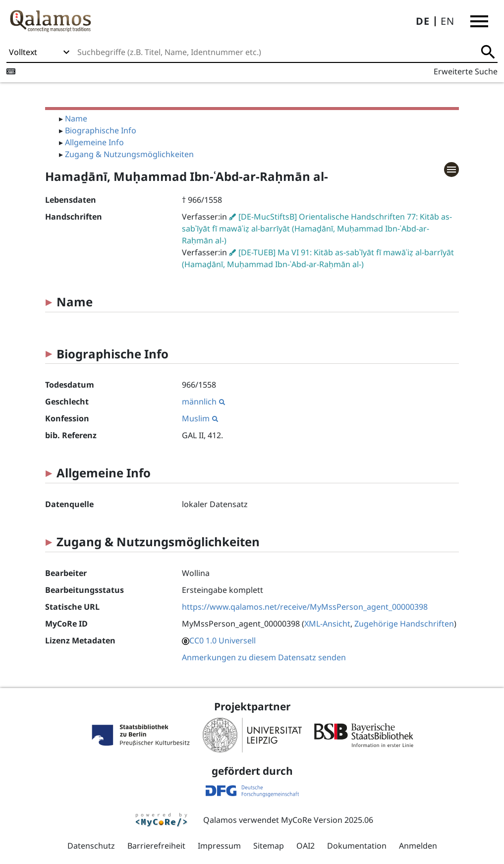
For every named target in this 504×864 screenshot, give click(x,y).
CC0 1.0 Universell (223, 640)
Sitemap (269, 846)
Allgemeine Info (94, 142)
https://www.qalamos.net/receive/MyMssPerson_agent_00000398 (305, 607)
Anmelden (418, 846)
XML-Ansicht (327, 624)
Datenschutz (91, 846)
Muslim (200, 418)
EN (448, 21)
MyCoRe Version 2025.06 (327, 820)
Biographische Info (101, 130)
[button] (479, 21)
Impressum (219, 846)
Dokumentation (357, 846)
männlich (203, 402)
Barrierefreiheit (156, 846)
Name (76, 118)
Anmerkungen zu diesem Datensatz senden (264, 657)
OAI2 (306, 846)
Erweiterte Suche (466, 71)
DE (423, 21)
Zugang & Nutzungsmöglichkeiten (129, 154)
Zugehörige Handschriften (404, 624)
